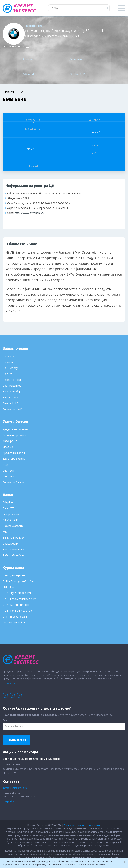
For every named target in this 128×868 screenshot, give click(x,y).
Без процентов (12, 386)
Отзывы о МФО (12, 409)
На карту (8, 356)
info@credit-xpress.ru (15, 788)
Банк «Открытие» (14, 538)
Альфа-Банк (10, 520)
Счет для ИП (11, 471)
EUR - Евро (9, 587)
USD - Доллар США (15, 575)
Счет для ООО (12, 476)
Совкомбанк (10, 544)
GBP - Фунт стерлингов (17, 593)
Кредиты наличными (15, 429)
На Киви (8, 362)
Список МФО (11, 403)
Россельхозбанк (13, 526)
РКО (5, 464)
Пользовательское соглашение (82, 825)
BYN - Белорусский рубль (18, 581)
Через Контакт (12, 380)
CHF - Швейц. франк (15, 617)
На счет (8, 374)
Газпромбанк (11, 514)
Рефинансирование (15, 435)
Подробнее (9, 802)
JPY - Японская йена (15, 622)
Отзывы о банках (14, 482)
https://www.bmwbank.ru (29, 213)
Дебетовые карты (14, 459)
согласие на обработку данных (38, 865)
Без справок (10, 397)
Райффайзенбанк (14, 555)
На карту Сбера (12, 391)
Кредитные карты (14, 453)
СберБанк (9, 502)
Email (6, 720)
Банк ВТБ (9, 508)
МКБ (6, 532)
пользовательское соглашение (89, 865)
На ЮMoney (10, 368)
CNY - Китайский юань (17, 605)
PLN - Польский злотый (17, 611)
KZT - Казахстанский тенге (19, 599)
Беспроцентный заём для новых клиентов (32, 759)
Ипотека (8, 447)
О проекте (9, 684)
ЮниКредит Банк (13, 549)
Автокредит (10, 441)
